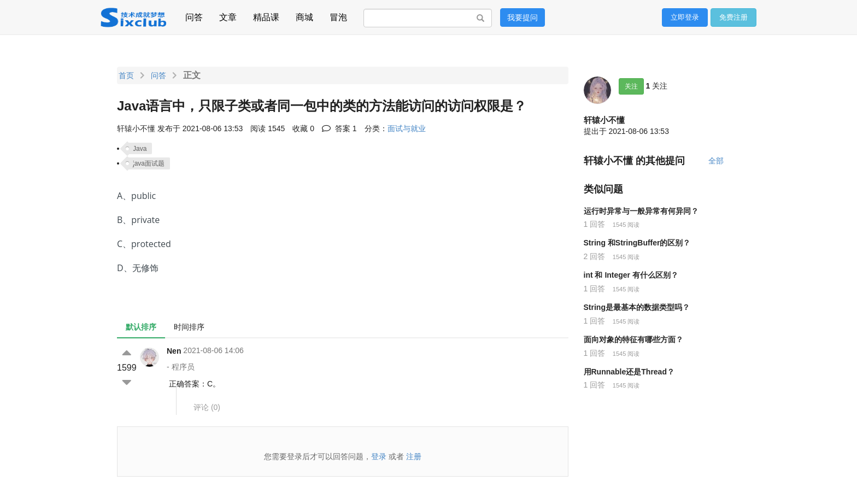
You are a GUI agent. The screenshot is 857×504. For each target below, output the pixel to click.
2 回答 (595, 256)
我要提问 (523, 17)
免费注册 (733, 17)
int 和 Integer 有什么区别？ (631, 275)
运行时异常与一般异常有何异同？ (641, 211)
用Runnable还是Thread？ (629, 372)
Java (140, 149)
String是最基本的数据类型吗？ (637, 307)
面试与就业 (407, 128)
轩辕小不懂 (604, 120)
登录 (379, 456)
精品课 (266, 16)
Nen (174, 351)
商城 (304, 16)
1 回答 (595, 224)
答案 (339, 128)
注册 (414, 456)
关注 (631, 86)
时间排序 (189, 327)
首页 (126, 75)
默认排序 (141, 327)
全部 (716, 161)
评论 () (207, 407)
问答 (194, 16)
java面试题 (149, 163)
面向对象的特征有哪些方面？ (633, 339)
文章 (228, 16)
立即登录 (685, 17)
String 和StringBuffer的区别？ (637, 243)
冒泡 (338, 16)
